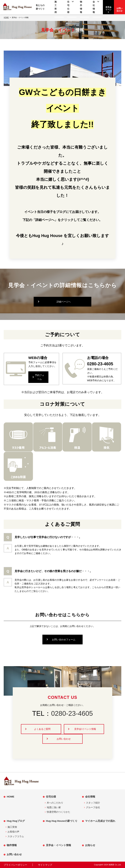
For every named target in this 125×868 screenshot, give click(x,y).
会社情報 (90, 797)
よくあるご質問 (42, 729)
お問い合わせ (64, 739)
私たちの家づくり (40, 7)
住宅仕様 (51, 797)
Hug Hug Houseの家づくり (62, 821)
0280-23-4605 (72, 713)
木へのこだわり (55, 803)
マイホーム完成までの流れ (100, 821)
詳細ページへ (64, 302)
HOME (10, 797)
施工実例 (12, 827)
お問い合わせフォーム (64, 640)
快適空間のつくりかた (58, 812)
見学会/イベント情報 (85, 729)
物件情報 (12, 845)
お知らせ (90, 845)
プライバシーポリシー (15, 865)
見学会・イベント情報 (58, 845)
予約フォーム (40, 377)
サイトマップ (45, 865)
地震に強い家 (54, 807)
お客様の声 (13, 832)
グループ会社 (93, 807)
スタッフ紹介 (93, 803)
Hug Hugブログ (16, 821)
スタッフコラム (16, 836)
